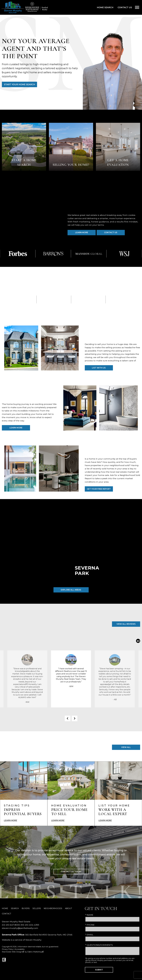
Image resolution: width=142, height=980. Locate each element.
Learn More (16, 428)
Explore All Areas (71, 590)
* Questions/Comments (99, 945)
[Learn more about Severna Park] (71, 553)
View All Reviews (126, 624)
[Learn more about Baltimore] (122, 553)
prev (68, 718)
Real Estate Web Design (13, 952)
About (69, 908)
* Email (89, 935)
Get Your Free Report (99, 489)
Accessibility (20, 949)
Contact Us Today (71, 872)
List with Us (99, 368)
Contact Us (125, 7)
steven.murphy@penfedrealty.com (20, 928)
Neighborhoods (53, 908)
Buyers (26, 908)
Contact (7, 914)
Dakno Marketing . (36, 952)
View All (126, 747)
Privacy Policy (8, 949)
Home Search (105, 7)
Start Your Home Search (20, 84)
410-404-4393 (32, 925)
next (75, 718)
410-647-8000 (13, 925)
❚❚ (138, 641)
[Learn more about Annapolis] (20, 553)
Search (15, 908)
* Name (89, 915)
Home (5, 908)
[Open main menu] (137, 7)
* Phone (90, 925)
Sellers (37, 908)
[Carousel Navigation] (71, 718)
